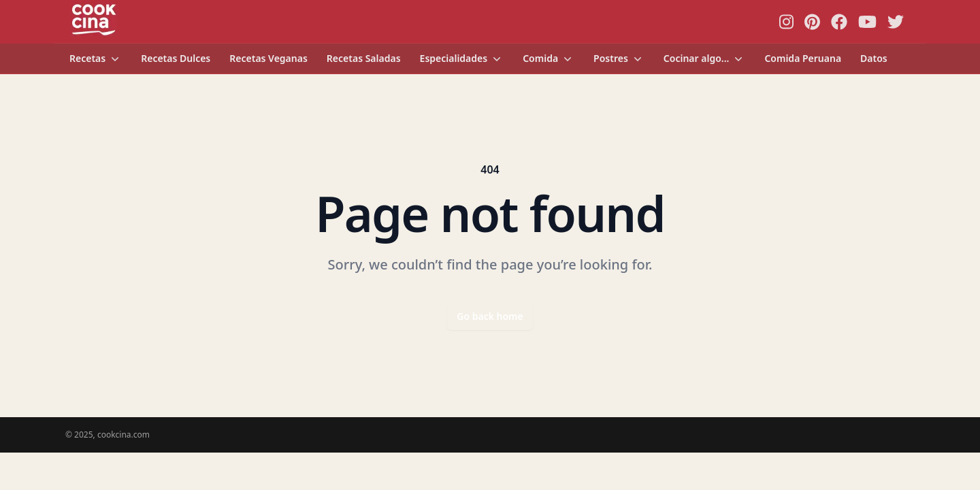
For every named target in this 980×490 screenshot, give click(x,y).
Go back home (490, 316)
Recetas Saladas (364, 58)
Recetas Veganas (268, 58)
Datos (874, 58)
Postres (619, 59)
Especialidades (462, 59)
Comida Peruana (803, 58)
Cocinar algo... (705, 59)
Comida (549, 59)
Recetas (96, 59)
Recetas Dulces (176, 58)
